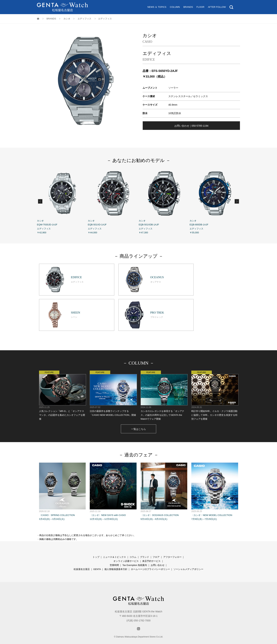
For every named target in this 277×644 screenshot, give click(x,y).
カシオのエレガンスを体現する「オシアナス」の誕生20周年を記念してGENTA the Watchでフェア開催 (164, 388)
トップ (96, 549)
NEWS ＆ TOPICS (157, 7)
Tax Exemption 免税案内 (135, 557)
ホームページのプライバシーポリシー (150, 561)
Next (237, 201)
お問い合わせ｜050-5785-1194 (191, 126)
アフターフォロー (172, 549)
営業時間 (114, 557)
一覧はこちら (138, 421)
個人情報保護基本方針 (116, 561)
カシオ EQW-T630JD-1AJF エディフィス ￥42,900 (62, 201)
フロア (156, 549)
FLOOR (200, 7)
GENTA (97, 561)
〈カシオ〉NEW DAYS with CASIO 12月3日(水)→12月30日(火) (113, 484)
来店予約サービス (151, 553)
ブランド (145, 549)
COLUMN (175, 7)
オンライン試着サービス (126, 553)
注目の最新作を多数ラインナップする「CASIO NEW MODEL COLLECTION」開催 (113, 386)
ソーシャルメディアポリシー (188, 561)
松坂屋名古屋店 (82, 561)
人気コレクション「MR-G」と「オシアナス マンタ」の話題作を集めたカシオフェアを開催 (62, 388)
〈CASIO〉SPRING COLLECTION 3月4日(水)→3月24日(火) (62, 484)
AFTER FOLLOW (217, 7)
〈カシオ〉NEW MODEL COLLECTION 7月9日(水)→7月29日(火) (215, 484)
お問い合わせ (158, 557)
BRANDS (188, 7)
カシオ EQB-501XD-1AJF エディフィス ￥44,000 (113, 201)
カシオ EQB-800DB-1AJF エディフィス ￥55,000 (215, 201)
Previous (40, 201)
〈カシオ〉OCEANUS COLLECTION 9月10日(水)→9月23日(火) (164, 484)
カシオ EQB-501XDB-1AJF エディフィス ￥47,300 (164, 201)
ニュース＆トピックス (114, 549)
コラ (132, 549)
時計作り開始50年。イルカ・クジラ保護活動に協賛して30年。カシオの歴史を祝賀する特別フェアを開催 (215, 388)
